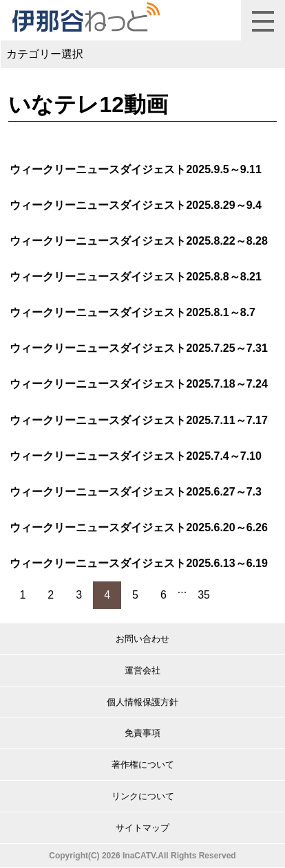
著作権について (143, 765)
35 (204, 595)
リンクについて (143, 796)
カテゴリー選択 (45, 54)
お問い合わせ (142, 639)
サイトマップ (142, 828)
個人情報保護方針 (142, 702)
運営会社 (142, 670)
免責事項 (142, 733)
